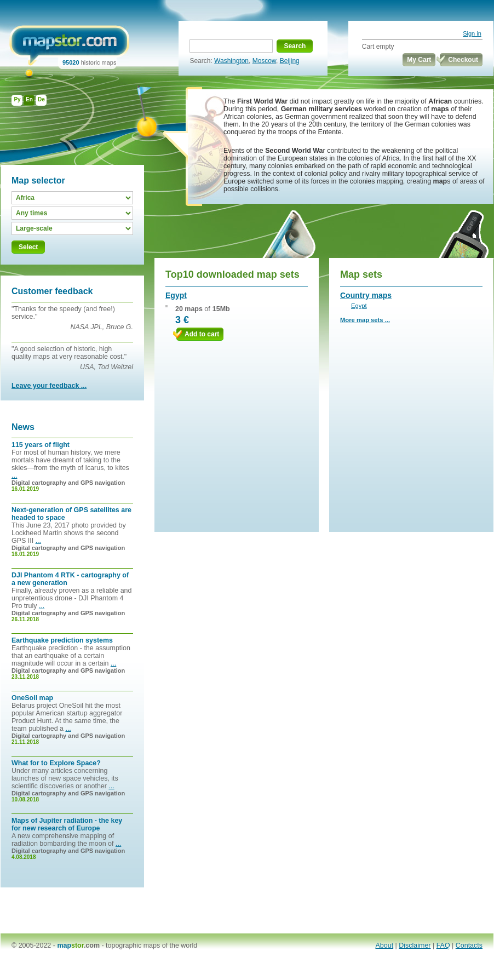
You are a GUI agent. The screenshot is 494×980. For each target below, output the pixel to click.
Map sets (361, 274)
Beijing (290, 61)
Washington (231, 61)
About (385, 945)
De (41, 99)
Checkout (463, 60)
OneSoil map (32, 698)
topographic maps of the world (151, 945)
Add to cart (202, 334)
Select (28, 247)
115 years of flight (41, 445)
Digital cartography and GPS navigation (68, 483)
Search (295, 46)
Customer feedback (52, 291)
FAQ (443, 945)
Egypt (176, 295)
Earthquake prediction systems (62, 640)
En (29, 99)
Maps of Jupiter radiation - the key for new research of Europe (67, 824)
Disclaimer (415, 945)
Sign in (472, 33)
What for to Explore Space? (56, 763)
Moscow (264, 61)
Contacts (469, 945)
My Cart (419, 60)
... (14, 475)
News (23, 427)
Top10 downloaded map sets (232, 274)
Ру (17, 99)
